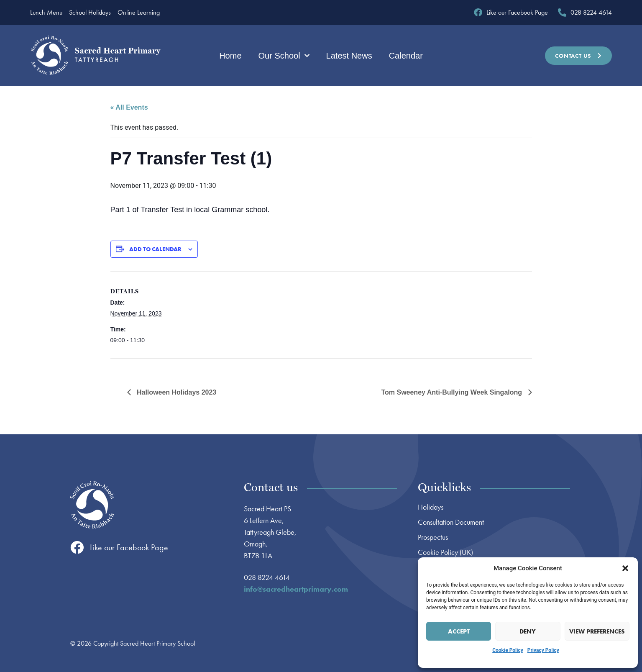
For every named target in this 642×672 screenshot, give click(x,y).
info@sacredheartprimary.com (296, 589)
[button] (625, 568)
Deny (528, 631)
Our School (284, 56)
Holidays (431, 507)
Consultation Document (451, 522)
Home (230, 56)
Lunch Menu (46, 13)
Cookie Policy (508, 650)
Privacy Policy (543, 650)
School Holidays (90, 13)
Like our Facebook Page (129, 547)
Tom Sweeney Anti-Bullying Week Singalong (452, 392)
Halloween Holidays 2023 (176, 392)
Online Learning (139, 13)
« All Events (129, 107)
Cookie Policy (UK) (445, 552)
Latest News (349, 56)
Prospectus (433, 537)
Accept (459, 631)
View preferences (597, 631)
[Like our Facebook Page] (77, 547)
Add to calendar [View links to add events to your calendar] (155, 249)
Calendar (406, 56)
